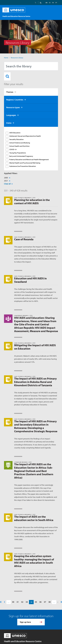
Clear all (7, 184)
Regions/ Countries (15, 100)
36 (40, 602)
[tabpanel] (31, 149)
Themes (10, 92)
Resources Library (17, 58)
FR (53, 3)
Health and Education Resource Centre (23, 641)
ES (50, 3)
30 (13, 602)
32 (22, 602)
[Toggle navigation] (56, 15)
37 (45, 602)
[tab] (31, 92)
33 (27, 602)
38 (50, 602)
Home (6, 58)
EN (46, 3)
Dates (9, 123)
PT (56, 3)
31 (18, 602)
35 (36, 602)
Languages (11, 115)
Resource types (13, 107)
